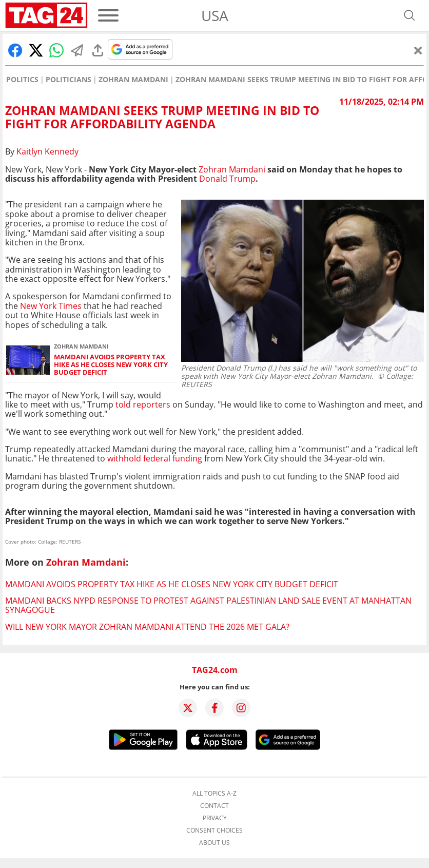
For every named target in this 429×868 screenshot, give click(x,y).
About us (215, 843)
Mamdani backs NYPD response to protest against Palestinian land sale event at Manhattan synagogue (208, 605)
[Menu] (108, 15)
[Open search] (410, 15)
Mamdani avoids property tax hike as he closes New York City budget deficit (111, 365)
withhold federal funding (155, 458)
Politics (22, 80)
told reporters (142, 404)
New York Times (51, 306)
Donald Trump (227, 179)
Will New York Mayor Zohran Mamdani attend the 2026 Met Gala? (147, 627)
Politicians (69, 80)
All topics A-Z (215, 794)
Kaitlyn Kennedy (47, 151)
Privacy (215, 818)
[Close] (418, 50)
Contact (215, 806)
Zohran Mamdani (133, 80)
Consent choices (215, 831)
